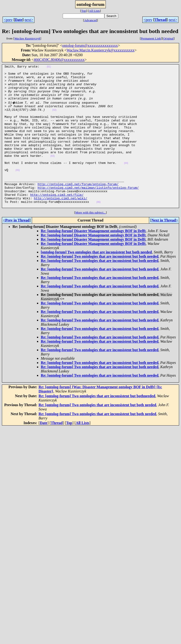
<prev (8, 20)
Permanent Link (151, 38)
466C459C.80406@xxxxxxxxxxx (59, 60)
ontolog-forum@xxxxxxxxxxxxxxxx (90, 45)
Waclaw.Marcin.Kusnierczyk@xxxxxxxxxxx (101, 50)
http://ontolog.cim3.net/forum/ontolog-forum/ (78, 207)
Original (168, 38)
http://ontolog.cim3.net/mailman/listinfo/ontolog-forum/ (88, 212)
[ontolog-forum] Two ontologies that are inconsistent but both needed (96, 280)
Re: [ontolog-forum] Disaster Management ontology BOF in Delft (93, 258)
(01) (49, 67)
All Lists (94, 11)
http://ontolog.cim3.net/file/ (57, 220)
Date (19, 20)
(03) (53, 174)
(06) (99, 229)
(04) (126, 182)
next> (29, 20)
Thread (160, 20)
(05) (18, 191)
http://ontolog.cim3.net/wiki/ (61, 224)
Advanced (90, 20)
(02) (54, 118)
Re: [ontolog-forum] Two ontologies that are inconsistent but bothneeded (97, 424)
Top (84, 11)
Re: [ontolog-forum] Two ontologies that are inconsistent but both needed (100, 284)
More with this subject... (90, 240)
